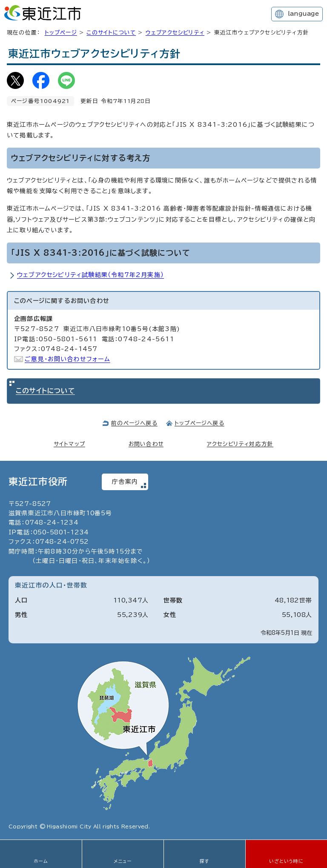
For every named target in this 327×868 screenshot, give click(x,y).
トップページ (61, 33)
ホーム (41, 861)
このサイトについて (111, 33)
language (303, 14)
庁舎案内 (125, 482)
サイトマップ (69, 444)
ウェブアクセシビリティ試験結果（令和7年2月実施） (90, 275)
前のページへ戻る (134, 423)
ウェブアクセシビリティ (175, 33)
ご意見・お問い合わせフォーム (67, 359)
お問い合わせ (146, 444)
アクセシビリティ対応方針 (240, 444)
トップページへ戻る (199, 423)
